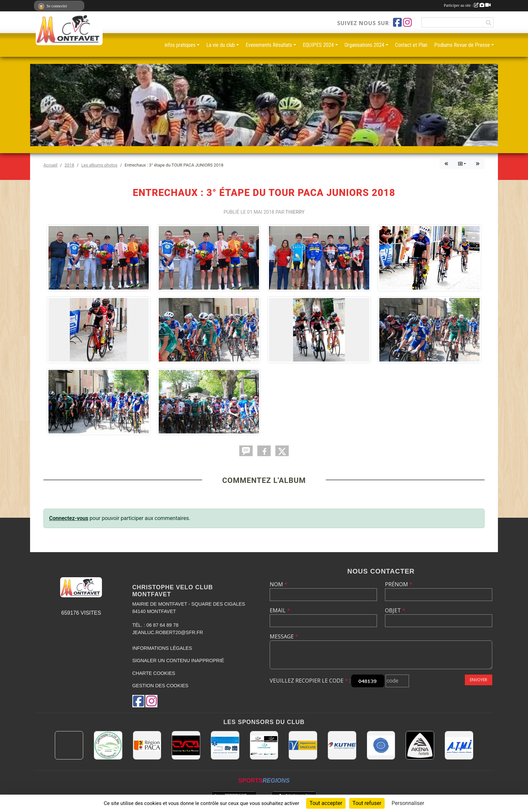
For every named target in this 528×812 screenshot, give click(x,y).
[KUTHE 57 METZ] (342, 745)
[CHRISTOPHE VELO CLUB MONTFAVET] (186, 745)
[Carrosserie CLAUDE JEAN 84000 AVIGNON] (108, 745)
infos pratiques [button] (180, 45)
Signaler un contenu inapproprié (178, 661)
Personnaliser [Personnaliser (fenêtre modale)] (408, 803)
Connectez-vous (69, 518)
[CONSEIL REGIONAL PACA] (147, 745)
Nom (279, 584)
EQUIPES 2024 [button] (318, 45)
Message (284, 636)
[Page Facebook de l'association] (397, 22)
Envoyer (479, 680)
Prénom (399, 584)
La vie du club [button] (221, 45)
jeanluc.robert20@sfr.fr (168, 632)
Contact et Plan (411, 45)
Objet (395, 610)
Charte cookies (154, 673)
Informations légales (162, 648)
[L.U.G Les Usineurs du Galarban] (381, 745)
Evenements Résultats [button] (269, 45)
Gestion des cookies (160, 686)
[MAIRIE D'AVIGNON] (69, 745)
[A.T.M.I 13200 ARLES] (459, 745)
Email (280, 610)
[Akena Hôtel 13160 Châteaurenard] (420, 745)
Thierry (295, 212)
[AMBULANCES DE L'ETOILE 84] (225, 745)
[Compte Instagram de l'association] (407, 22)
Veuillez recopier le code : (310, 681)
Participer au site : (467, 5)
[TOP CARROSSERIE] (264, 745)
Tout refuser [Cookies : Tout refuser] (367, 803)
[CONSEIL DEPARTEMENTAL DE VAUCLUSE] (303, 745)
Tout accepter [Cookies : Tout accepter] (326, 803)
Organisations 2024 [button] (364, 45)
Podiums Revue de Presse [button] (462, 45)
